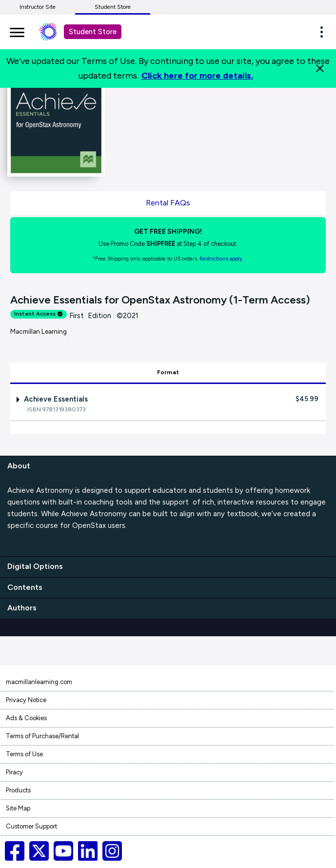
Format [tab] (168, 372)
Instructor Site (38, 7)
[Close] (320, 68)
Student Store (113, 7)
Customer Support (31, 826)
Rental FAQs (168, 203)
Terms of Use (24, 754)
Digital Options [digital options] (35, 566)
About (19, 466)
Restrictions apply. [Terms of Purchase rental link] (221, 259)
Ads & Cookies (26, 718)
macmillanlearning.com (39, 682)
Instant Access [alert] (39, 314)
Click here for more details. (197, 76)
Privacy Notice (26, 700)
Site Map (18, 808)
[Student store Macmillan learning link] (55, 32)
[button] (324, 32)
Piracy (14, 772)
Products (18, 790)
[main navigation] (17, 31)
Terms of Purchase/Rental (42, 736)
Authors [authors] (22, 608)
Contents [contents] (25, 587)
